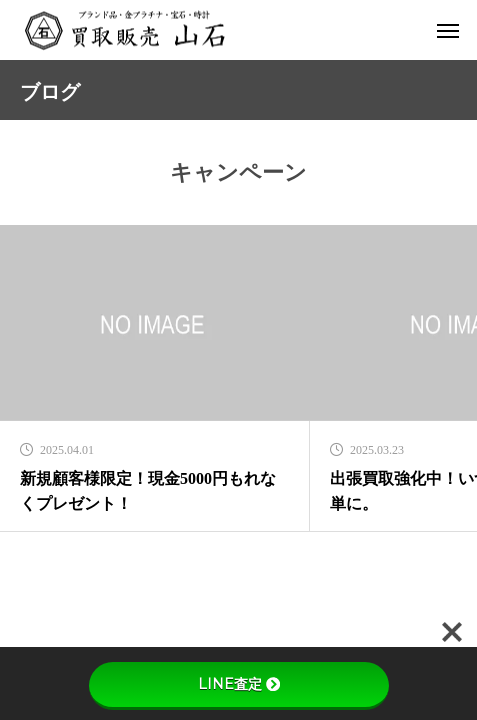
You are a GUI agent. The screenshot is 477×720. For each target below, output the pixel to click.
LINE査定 (239, 684)
